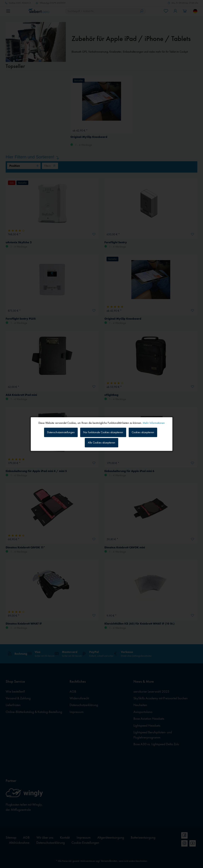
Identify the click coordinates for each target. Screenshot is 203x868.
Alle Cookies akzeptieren (101, 443)
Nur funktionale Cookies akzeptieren (103, 432)
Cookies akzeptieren (143, 432)
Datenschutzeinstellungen (61, 432)
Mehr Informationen (154, 423)
